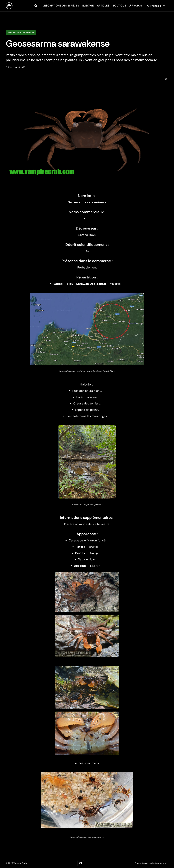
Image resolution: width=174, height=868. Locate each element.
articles (103, 6)
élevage (88, 6)
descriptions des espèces (61, 6)
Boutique (119, 6)
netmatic (164, 863)
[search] (36, 6)
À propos (136, 6)
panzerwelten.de (96, 837)
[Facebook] (81, 863)
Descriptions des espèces (21, 33)
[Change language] (156, 6)
